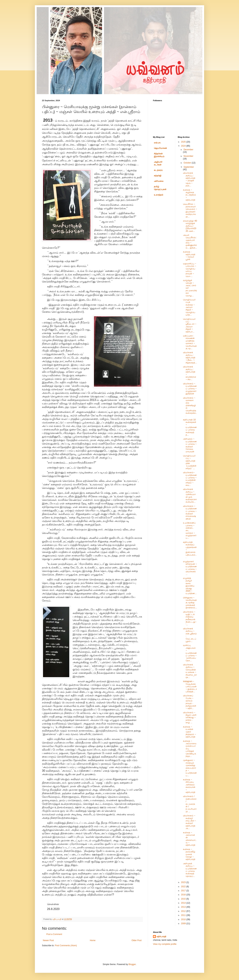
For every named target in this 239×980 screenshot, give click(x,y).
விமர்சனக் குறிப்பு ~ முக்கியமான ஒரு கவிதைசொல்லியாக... (190, 496)
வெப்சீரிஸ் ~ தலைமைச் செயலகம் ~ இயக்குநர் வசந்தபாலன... (190, 210)
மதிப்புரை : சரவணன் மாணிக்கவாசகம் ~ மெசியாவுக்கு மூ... (190, 342)
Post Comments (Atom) (66, 946)
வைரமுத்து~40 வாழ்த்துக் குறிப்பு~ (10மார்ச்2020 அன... (190, 226)
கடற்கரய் (158, 170)
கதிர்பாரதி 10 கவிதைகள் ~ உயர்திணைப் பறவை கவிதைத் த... (190, 427)
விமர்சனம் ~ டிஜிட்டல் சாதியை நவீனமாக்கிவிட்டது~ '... (190, 618)
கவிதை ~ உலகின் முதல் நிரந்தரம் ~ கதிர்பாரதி (189, 732)
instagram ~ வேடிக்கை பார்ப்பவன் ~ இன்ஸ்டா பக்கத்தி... (190, 686)
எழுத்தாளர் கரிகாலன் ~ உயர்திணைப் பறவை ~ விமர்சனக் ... (190, 568)
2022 (184, 887)
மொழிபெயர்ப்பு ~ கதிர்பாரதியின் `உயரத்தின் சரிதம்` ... (190, 462)
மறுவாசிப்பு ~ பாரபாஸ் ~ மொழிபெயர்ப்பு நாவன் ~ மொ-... (189, 270)
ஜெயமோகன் (160, 148)
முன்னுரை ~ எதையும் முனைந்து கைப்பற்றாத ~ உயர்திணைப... (190, 768)
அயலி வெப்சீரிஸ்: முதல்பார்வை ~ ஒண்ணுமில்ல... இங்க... (190, 241)
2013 (184, 907)
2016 (184, 895)
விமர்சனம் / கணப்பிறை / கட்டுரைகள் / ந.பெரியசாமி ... (190, 804)
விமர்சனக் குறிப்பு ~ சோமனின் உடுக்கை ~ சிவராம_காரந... (190, 671)
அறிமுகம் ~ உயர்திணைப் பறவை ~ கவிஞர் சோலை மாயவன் (190, 445)
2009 (184, 924)
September (189, 167)
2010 (184, 919)
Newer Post (48, 940)
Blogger (132, 964)
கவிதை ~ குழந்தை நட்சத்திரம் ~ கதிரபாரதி (189, 195)
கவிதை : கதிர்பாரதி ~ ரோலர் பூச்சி (189, 256)
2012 (184, 911)
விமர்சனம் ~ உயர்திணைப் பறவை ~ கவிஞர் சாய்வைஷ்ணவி (190, 512)
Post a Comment (54, 934)
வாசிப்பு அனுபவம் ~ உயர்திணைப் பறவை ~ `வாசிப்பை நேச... (190, 653)
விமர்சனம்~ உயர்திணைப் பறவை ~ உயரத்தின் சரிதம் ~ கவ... (190, 479)
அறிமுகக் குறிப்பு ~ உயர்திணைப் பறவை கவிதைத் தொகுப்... (190, 870)
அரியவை (159, 181)
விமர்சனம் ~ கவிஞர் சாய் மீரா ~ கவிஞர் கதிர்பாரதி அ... (189, 822)
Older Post (137, 940)
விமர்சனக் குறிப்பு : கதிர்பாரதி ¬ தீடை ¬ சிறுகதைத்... (190, 358)
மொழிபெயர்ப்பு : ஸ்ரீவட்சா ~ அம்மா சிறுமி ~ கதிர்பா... (190, 325)
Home (93, 940)
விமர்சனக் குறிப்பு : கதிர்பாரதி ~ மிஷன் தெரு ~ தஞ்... (189, 179)
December (188, 150)
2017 (184, 891)
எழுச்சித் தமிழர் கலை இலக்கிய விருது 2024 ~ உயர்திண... (190, 586)
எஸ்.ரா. (157, 143)
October (188, 163)
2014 (184, 903)
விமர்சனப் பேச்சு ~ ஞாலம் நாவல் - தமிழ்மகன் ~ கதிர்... (190, 702)
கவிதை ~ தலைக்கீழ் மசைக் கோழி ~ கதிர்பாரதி (189, 854)
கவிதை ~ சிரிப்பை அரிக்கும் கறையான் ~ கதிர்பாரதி (189, 786)
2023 (184, 882)
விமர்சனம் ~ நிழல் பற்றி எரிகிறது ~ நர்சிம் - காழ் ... (190, 718)
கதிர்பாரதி (161, 937)
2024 (184, 146)
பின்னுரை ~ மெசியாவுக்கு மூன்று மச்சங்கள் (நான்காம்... (190, 603)
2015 (184, 899)
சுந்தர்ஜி (158, 176)
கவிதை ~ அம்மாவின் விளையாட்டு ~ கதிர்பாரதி (190, 839)
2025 (184, 142)
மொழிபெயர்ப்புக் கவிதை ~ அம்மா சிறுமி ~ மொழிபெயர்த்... (189, 307)
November (188, 156)
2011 (184, 915)
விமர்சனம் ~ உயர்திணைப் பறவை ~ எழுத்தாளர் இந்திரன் (190, 389)
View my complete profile (165, 944)
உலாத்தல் (159, 195)
